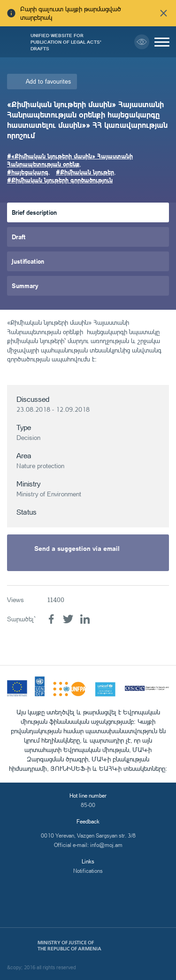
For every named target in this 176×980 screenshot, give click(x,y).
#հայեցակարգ (28, 172)
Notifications (88, 871)
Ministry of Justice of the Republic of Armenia (69, 946)
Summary (25, 286)
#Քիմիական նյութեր (85, 172)
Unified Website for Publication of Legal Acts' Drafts (66, 42)
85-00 (88, 805)
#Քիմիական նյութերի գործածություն (60, 180)
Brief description (34, 212)
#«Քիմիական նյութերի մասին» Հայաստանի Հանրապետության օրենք (70, 160)
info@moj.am (106, 845)
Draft (19, 237)
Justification (28, 261)
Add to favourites (48, 81)
